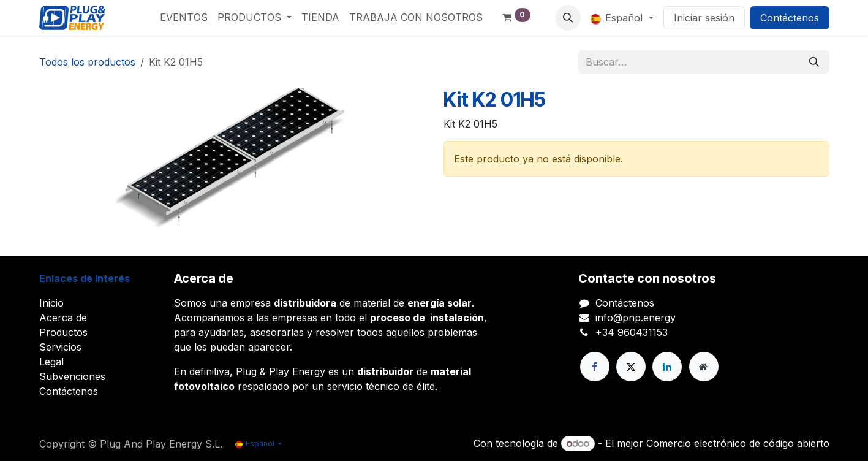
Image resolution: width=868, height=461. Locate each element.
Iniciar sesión (704, 18)
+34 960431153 (632, 332)
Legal (51, 362)
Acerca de (63, 318)
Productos (63, 332)
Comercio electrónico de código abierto (738, 443)
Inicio (51, 303)
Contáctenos (790, 18)
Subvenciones (72, 376)
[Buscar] (814, 62)
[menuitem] (184, 17)
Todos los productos (87, 62)
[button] (568, 18)
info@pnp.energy (636, 318)
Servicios (60, 347)
